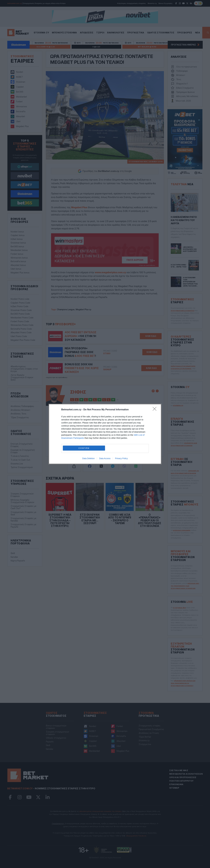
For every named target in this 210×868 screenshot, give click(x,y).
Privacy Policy (121, 458)
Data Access (105, 458)
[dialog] (105, 434)
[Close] (155, 410)
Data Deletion (88, 458)
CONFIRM (84, 448)
